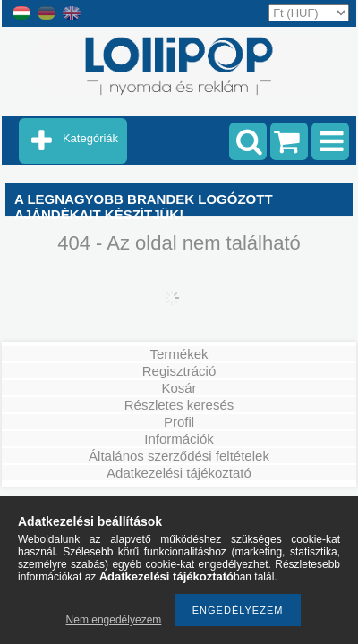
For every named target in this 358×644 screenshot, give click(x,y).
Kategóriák (90, 138)
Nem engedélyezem (114, 620)
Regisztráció (179, 371)
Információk (179, 439)
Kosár (179, 388)
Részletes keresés (179, 405)
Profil (179, 422)
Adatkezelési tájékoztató (179, 473)
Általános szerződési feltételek (179, 456)
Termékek (179, 354)
